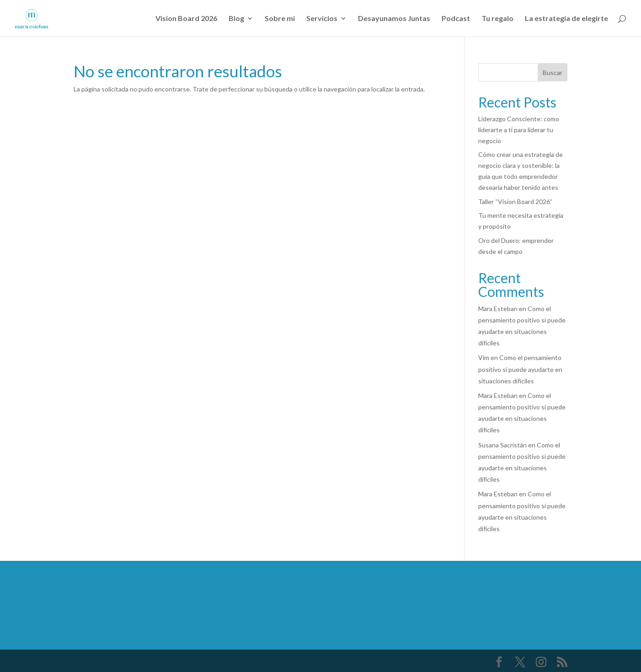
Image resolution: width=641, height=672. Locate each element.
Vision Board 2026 (186, 19)
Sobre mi (280, 19)
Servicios (322, 19)
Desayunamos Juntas (394, 19)
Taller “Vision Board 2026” (515, 202)
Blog (236, 19)
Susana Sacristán (502, 445)
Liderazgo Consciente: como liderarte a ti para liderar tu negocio (519, 130)
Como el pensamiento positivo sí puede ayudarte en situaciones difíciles (520, 369)
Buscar (553, 73)
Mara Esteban (498, 309)
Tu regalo (497, 19)
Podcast (456, 19)
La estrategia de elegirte (566, 19)
